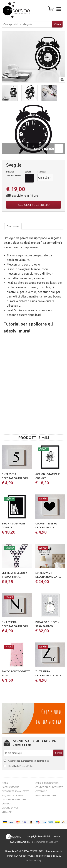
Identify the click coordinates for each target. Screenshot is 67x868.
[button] (10, 93)
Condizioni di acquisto (49, 787)
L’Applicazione (10, 787)
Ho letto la (21, 766)
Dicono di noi (10, 808)
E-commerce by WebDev (45, 842)
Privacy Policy (26, 766)
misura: (10, 172)
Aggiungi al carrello (34, 205)
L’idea (5, 783)
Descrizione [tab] (13, 226)
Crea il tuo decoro (47, 783)
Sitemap (7, 812)
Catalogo (41, 791)
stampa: (42, 172)
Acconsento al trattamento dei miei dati (29, 761)
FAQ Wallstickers (13, 795)
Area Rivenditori (46, 795)
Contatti (8, 804)
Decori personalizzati (16, 791)
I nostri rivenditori (14, 799)
